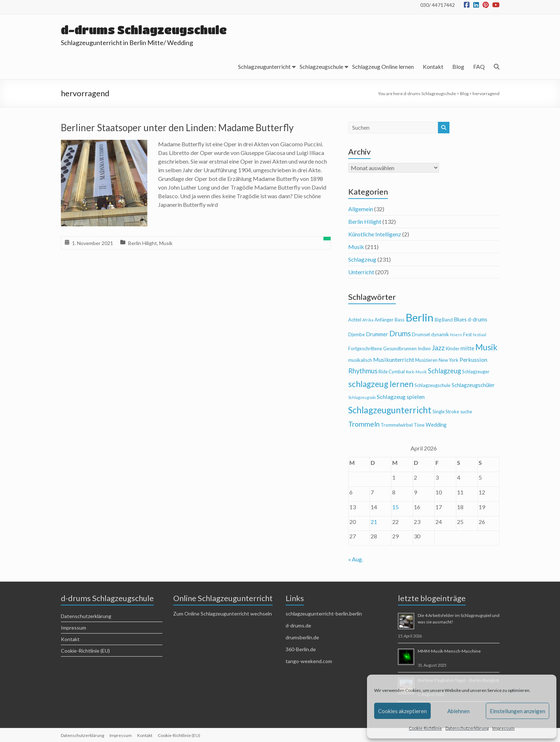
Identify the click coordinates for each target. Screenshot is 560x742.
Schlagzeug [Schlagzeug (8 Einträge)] (444, 371)
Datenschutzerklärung (467, 728)
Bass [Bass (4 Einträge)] (400, 320)
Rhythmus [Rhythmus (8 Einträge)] (363, 371)
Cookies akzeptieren (402, 711)
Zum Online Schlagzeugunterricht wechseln (223, 614)
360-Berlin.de (301, 649)
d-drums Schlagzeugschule (145, 30)
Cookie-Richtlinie (425, 728)
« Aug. (356, 559)
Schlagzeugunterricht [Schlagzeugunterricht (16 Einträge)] (390, 410)
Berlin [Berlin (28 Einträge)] (420, 317)
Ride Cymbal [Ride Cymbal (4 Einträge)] (392, 372)
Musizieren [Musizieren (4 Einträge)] (426, 360)
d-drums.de (298, 625)
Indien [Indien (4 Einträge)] (424, 348)
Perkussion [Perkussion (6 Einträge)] (473, 359)
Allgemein (361, 209)
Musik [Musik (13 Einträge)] (486, 347)
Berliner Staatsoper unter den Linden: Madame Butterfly (177, 128)
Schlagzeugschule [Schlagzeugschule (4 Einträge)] (433, 385)
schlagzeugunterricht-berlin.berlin (324, 614)
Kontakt (433, 66)
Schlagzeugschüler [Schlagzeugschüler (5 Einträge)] (473, 385)
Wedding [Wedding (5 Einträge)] (436, 425)
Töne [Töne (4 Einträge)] (419, 425)
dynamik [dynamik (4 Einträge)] (440, 334)
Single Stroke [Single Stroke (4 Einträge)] (446, 412)
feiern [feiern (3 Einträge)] (456, 335)
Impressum (503, 728)
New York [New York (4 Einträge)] (449, 360)
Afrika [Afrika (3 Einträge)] (368, 320)
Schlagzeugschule (321, 66)
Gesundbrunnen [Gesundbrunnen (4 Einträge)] (400, 348)
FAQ (479, 66)
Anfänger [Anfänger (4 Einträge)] (384, 320)
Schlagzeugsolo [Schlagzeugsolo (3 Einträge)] (362, 397)
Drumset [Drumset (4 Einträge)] (421, 334)
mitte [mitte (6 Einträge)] (467, 348)
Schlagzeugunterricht (264, 66)
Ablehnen (458, 711)
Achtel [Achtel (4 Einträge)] (355, 320)
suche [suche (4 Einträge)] (466, 412)
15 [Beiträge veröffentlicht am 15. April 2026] (395, 507)
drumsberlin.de (302, 637)
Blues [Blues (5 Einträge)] (460, 319)
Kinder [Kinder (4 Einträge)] (453, 348)
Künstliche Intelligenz (375, 234)
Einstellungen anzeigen (518, 711)
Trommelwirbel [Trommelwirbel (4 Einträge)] (397, 425)
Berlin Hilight (143, 243)
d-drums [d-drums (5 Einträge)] (478, 319)
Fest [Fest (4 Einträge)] (467, 334)
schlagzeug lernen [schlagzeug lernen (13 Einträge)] (381, 384)
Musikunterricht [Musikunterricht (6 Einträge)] (394, 359)
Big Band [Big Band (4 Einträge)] (444, 320)
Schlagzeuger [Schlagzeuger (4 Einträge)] (476, 372)
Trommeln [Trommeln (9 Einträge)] (364, 424)
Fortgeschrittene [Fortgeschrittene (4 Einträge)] (365, 348)
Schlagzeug (362, 259)
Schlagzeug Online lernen (383, 66)
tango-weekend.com (309, 661)
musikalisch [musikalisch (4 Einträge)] (360, 360)
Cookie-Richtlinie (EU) (85, 651)
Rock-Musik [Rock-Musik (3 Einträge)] (416, 372)
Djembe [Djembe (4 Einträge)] (357, 334)
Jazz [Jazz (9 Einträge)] (438, 348)
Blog (458, 66)
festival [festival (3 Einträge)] (480, 335)
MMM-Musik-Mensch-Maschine (449, 651)
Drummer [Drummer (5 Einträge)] (377, 334)
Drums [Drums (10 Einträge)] (400, 333)
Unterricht (361, 272)
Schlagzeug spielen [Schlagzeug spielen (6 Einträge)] (401, 397)
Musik (166, 243)
